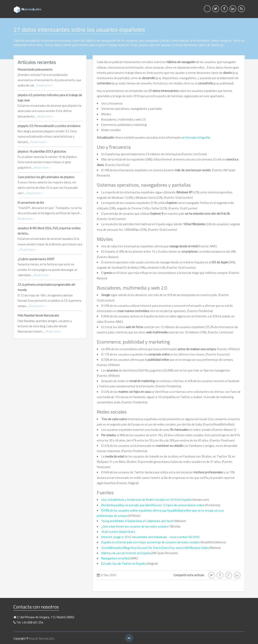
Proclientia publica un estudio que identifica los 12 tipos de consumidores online (153, 505)
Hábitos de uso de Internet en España (126, 553)
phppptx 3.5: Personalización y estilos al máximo (49, 126)
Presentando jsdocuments (35, 69)
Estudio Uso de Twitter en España (124, 564)
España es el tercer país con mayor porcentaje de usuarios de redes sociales (151, 542)
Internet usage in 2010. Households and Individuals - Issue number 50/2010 (150, 537)
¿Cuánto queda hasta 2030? (36, 259)
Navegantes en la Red (116, 558)
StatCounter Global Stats (118, 532)
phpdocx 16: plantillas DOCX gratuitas (42, 151)
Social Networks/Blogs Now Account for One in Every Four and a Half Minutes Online (155, 548)
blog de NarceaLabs (42, 638)
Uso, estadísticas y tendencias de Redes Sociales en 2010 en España (146, 500)
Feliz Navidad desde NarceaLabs (38, 315)
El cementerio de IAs (31, 203)
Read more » (45, 85)
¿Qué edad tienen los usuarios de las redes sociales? (135, 526)
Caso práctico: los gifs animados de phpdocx (46, 177)
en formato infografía (196, 137)
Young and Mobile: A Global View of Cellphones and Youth (138, 521)
